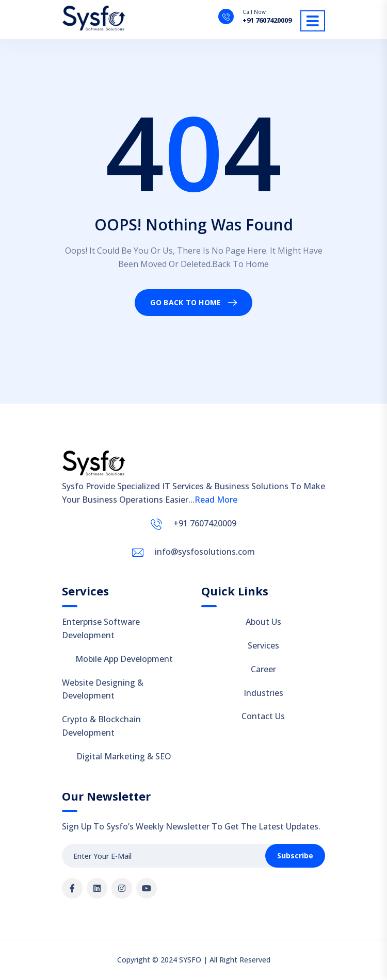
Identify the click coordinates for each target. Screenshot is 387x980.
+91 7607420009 (267, 20)
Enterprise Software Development (101, 628)
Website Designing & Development (103, 689)
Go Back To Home (186, 302)
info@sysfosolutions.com (205, 552)
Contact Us (263, 716)
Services (263, 645)
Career (263, 669)
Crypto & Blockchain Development (101, 726)
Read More (216, 500)
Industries (263, 693)
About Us (263, 622)
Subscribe (295, 856)
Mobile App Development (124, 659)
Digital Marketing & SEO (124, 756)
